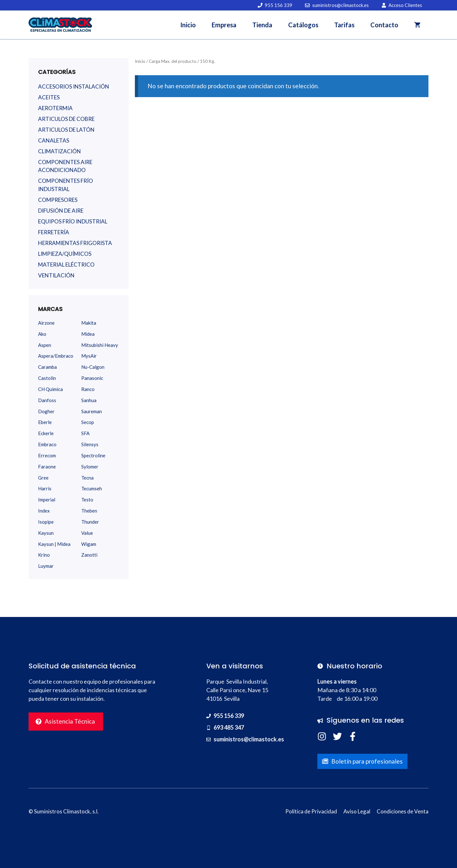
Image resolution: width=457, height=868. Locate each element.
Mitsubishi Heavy (100, 345)
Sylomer (90, 467)
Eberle (45, 422)
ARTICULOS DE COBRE (66, 119)
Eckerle (46, 433)
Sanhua (89, 400)
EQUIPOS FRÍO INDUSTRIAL (73, 221)
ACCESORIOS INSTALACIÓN (74, 86)
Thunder (90, 522)
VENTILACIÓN (56, 275)
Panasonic (92, 378)
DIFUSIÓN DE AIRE (61, 211)
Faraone (47, 467)
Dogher (46, 411)
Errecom (47, 455)
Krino (44, 555)
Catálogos (303, 25)
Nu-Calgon (93, 367)
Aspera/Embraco (56, 356)
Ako (42, 334)
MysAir (89, 356)
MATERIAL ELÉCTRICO (66, 265)
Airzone (46, 323)
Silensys (90, 444)
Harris (45, 488)
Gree (43, 478)
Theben (89, 511)
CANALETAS (54, 140)
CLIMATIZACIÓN (60, 151)
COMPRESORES (58, 200)
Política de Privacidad (311, 811)
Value (87, 533)
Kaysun (46, 533)
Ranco (88, 389)
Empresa (224, 25)
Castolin (47, 378)
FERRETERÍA (54, 232)
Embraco (47, 444)
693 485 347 (229, 727)
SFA (85, 433)
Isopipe (46, 522)
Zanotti (89, 555)
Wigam (89, 544)
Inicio (188, 25)
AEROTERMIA (55, 108)
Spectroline (93, 455)
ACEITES (49, 97)
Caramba (47, 367)
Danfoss (47, 400)
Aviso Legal (357, 811)
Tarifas (344, 25)
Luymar (46, 566)
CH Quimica (50, 389)
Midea (88, 334)
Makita (89, 323)
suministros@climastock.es (249, 739)
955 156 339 (229, 716)
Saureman (92, 411)
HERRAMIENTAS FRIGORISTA (75, 243)
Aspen (45, 345)
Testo (87, 500)
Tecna (87, 478)
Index (44, 511)
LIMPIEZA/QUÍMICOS (65, 254)
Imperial (47, 500)
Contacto (384, 25)
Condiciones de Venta (403, 811)
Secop (88, 422)
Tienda (262, 25)
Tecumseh (92, 488)
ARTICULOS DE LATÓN (66, 130)
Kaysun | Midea (54, 544)
